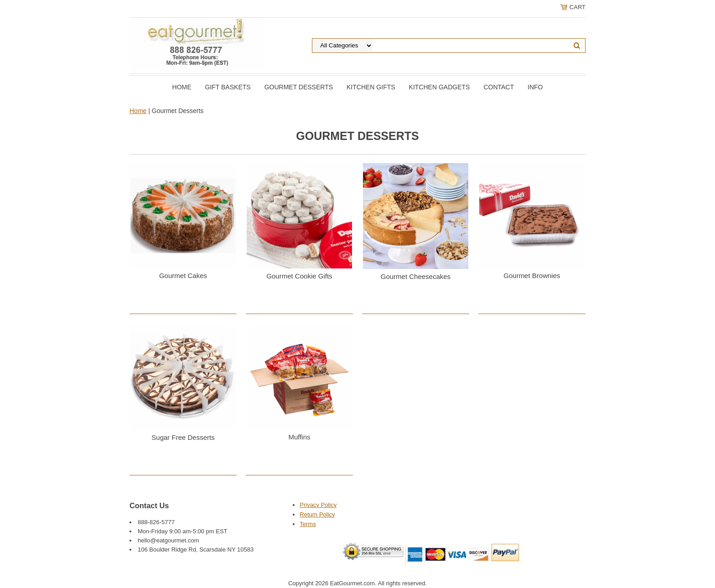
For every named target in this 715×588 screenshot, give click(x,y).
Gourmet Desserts (299, 87)
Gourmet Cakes (183, 276)
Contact (499, 87)
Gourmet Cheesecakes (416, 276)
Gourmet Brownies (532, 276)
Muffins (299, 437)
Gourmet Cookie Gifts (299, 276)
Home (182, 87)
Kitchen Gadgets (440, 87)
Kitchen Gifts (371, 87)
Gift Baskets (228, 87)
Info (535, 87)
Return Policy (317, 514)
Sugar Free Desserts (183, 437)
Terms (308, 524)
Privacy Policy (318, 505)
